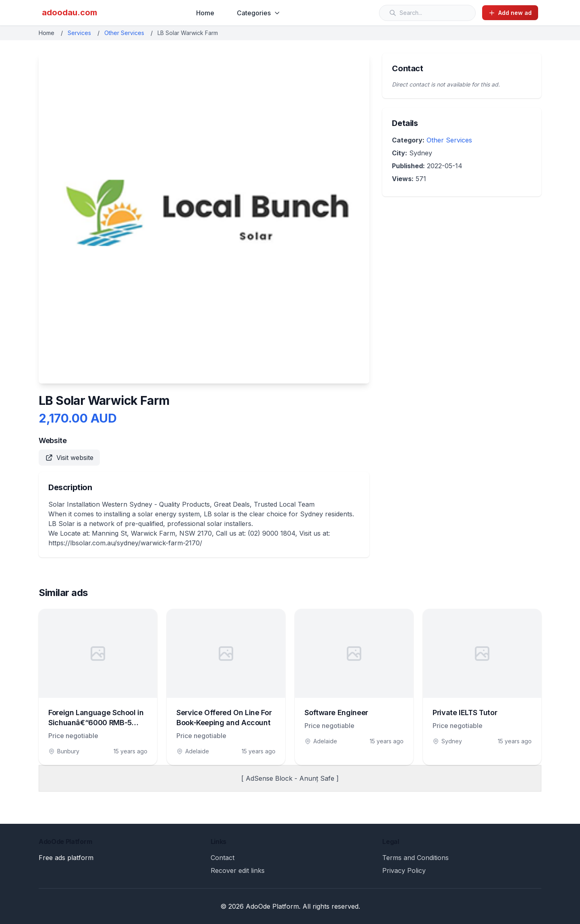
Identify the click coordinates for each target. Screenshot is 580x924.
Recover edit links (238, 870)
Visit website (69, 458)
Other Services (124, 33)
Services (79, 33)
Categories (259, 13)
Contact (223, 858)
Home (205, 13)
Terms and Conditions (415, 858)
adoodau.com (69, 12)
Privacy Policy (404, 870)
